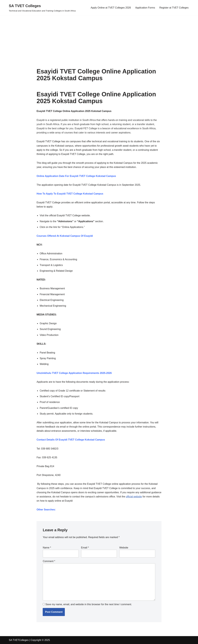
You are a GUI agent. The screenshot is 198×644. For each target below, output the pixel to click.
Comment (49, 561)
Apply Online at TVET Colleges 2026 (111, 8)
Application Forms (145, 8)
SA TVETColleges (19, 640)
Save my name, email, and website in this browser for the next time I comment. (89, 604)
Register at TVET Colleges (174, 8)
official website (134, 497)
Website (124, 548)
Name (47, 548)
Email (85, 548)
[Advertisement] (93, 37)
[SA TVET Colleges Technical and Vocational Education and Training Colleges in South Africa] (42, 8)
